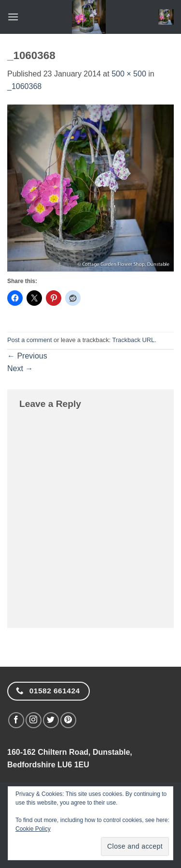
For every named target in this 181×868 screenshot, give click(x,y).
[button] (13, 17)
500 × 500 (129, 74)
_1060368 (24, 86)
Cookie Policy (33, 829)
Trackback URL (133, 340)
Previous (27, 356)
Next (20, 368)
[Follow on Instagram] (34, 720)
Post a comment (29, 340)
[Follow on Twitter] (51, 720)
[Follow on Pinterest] (68, 720)
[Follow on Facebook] (16, 720)
